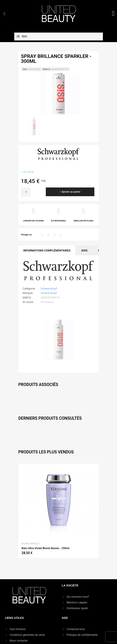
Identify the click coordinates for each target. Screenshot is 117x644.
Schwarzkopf (49, 288)
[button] (4, 14)
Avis (84, 250)
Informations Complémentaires (47, 250)
